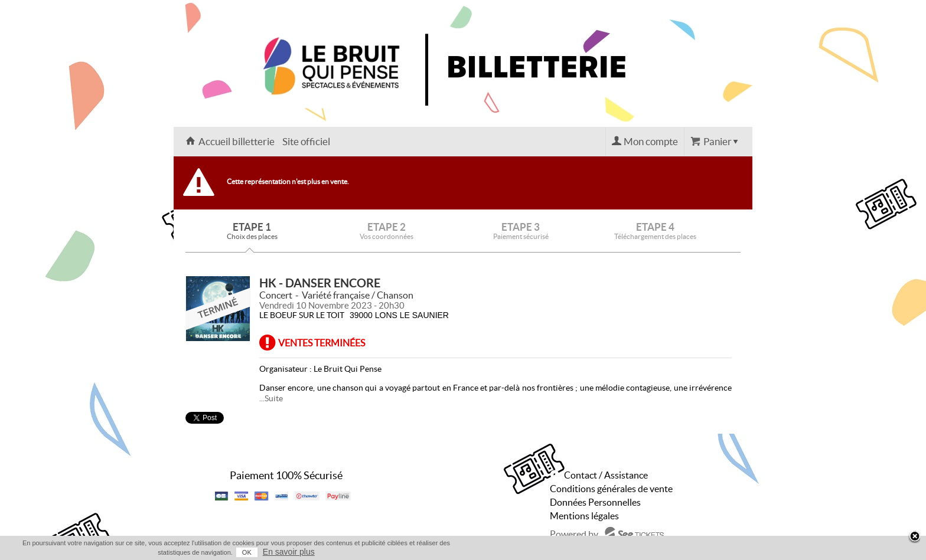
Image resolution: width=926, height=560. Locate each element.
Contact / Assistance (606, 475)
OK (247, 552)
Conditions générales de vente (611, 489)
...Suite (271, 398)
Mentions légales (584, 516)
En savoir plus (289, 552)
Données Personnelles (595, 502)
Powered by (574, 534)
